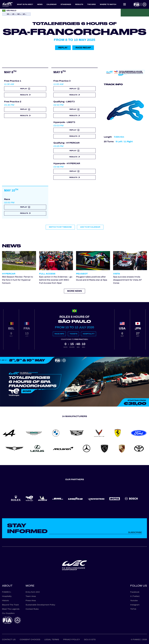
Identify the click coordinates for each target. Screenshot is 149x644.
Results (25, 95)
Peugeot (82, 274)
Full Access (47, 274)
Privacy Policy (72, 640)
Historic (5, 601)
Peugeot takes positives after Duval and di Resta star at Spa (92, 278)
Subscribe (135, 532)
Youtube (134, 601)
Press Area (31, 601)
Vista (117, 274)
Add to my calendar (90, 227)
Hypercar (9, 274)
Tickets (73, 334)
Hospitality (89, 334)
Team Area (31, 596)
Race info (59, 334)
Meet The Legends (11, 609)
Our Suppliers (8, 613)
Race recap (83, 48)
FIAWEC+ (7, 592)
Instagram (135, 605)
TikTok (133, 609)
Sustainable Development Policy (40, 605)
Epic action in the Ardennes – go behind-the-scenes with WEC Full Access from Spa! (56, 280)
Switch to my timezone (60, 227)
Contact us (9, 640)
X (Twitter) (135, 596)
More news (74, 291)
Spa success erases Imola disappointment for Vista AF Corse (127, 280)
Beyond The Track (10, 605)
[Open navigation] (125, 4)
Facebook (135, 592)
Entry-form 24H (33, 592)
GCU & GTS (90, 640)
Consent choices (30, 640)
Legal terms (52, 640)
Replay (63, 48)
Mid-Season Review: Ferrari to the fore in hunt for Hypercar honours (17, 280)
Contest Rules (32, 609)
